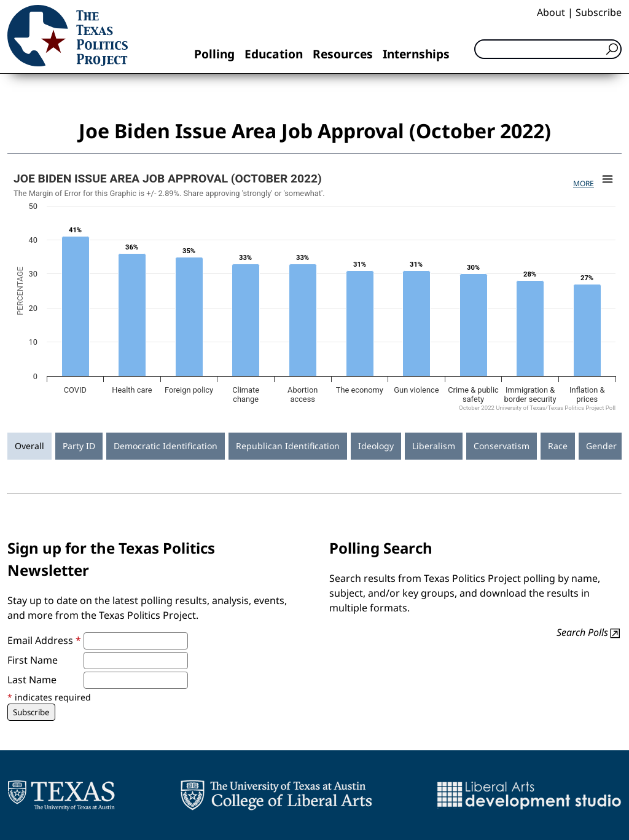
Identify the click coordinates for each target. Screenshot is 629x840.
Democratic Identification (166, 446)
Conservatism (502, 446)
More (584, 183)
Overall (29, 446)
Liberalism (434, 446)
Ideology (376, 446)
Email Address (44, 640)
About (551, 12)
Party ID (79, 446)
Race (558, 446)
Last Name (32, 680)
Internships (416, 54)
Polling (214, 54)
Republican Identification (288, 446)
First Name (33, 660)
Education (274, 54)
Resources (343, 54)
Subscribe (599, 12)
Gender (601, 446)
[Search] (548, 49)
